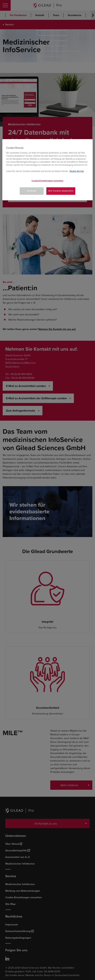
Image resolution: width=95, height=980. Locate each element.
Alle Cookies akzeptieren (61, 191)
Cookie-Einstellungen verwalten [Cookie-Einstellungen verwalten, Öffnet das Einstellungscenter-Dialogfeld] (47, 181)
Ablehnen (32, 191)
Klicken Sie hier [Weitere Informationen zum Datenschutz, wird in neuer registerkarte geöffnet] (77, 171)
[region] (47, 170)
